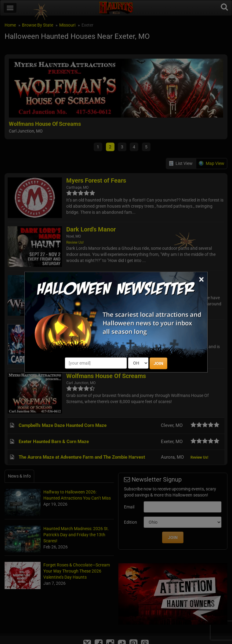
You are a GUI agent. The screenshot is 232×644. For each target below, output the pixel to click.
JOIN (158, 363)
